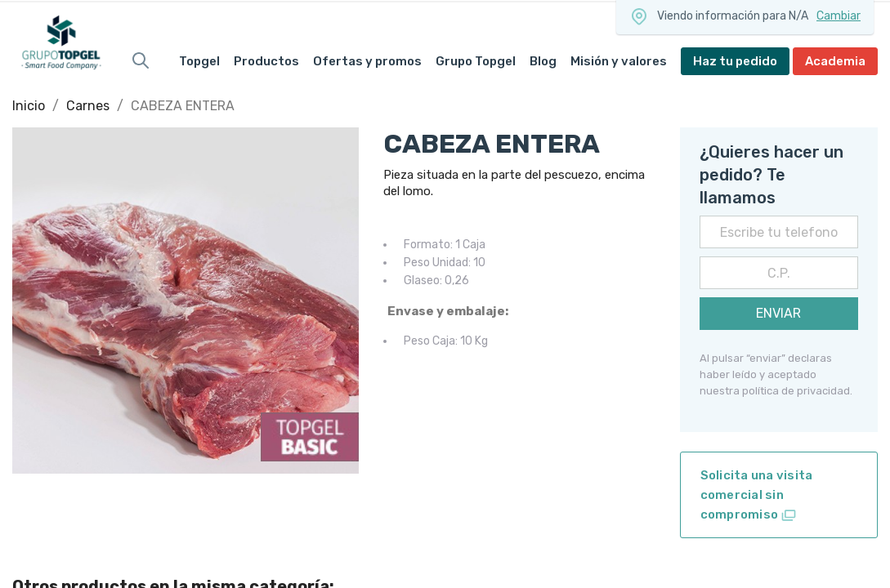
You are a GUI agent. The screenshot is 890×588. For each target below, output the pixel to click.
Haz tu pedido (735, 61)
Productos (266, 61)
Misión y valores (619, 61)
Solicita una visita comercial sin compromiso (757, 496)
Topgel (199, 61)
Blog (543, 61)
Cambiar (839, 16)
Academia (835, 61)
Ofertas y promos (367, 61)
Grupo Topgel (476, 61)
